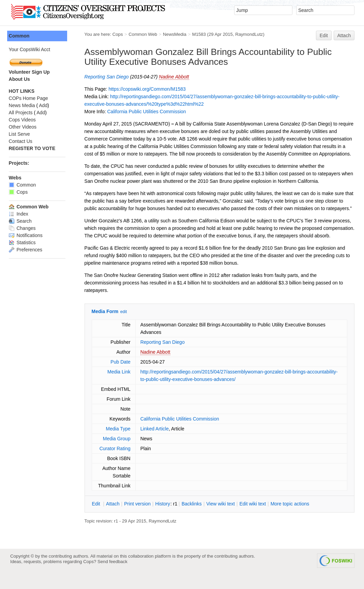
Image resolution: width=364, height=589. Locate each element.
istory (164, 519)
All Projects (22, 113)
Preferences (27, 250)
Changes (24, 228)
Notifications (27, 235)
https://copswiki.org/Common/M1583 (149, 89)
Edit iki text (254, 519)
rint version (139, 519)
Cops (119, 34)
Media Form (107, 326)
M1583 (200, 34)
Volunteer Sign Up (31, 72)
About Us (21, 79)
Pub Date (122, 377)
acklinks (193, 519)
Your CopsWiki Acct (31, 49)
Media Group (118, 454)
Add (45, 105)
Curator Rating (116, 463)
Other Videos (24, 127)
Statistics (24, 242)
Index (20, 214)
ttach (114, 519)
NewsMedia (176, 34)
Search (22, 221)
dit (98, 519)
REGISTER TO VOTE (34, 148)
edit (125, 327)
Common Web (145, 34)
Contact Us (22, 141)
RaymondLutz (251, 34)
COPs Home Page (30, 98)
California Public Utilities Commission (148, 112)
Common (21, 36)
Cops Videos (24, 120)
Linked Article (156, 444)
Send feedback (112, 577)
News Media (23, 105)
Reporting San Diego (108, 77)
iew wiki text (222, 519)
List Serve (21, 134)
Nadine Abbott (176, 77)
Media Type (119, 444)
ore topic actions (291, 519)
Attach (344, 35)
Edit (324, 35)
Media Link (120, 387)
